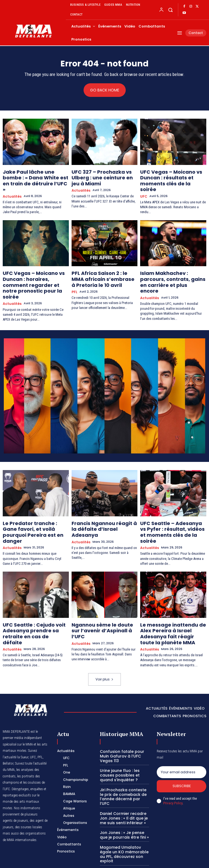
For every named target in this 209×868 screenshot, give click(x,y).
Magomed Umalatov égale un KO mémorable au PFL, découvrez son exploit (124, 800)
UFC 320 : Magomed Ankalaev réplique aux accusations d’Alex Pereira (123, 818)
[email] (182, 730)
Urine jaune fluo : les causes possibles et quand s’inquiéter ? (124, 732)
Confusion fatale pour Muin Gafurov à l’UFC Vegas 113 (120, 714)
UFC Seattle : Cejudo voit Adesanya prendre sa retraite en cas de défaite (34, 597)
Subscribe (182, 745)
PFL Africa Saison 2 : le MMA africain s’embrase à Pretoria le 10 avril (102, 267)
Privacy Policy (173, 762)
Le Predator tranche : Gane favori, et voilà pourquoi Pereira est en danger (31, 506)
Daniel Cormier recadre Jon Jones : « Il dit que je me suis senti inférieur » (125, 768)
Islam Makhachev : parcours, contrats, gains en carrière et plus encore (171, 267)
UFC (143, 187)
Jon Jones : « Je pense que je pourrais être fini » (123, 784)
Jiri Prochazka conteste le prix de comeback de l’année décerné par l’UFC (123, 750)
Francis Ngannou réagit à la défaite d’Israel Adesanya (100, 504)
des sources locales (29, 785)
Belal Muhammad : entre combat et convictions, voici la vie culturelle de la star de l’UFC (123, 839)
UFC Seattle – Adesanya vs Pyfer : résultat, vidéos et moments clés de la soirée (168, 506)
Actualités (11, 187)
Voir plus (104, 637)
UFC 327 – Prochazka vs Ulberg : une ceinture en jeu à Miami (104, 174)
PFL (74, 278)
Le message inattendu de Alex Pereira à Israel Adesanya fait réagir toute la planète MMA (171, 597)
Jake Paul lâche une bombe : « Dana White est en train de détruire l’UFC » (34, 176)
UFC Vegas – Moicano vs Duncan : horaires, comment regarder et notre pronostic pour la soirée (33, 269)
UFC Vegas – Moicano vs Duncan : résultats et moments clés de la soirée (173, 176)
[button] (170, 10)
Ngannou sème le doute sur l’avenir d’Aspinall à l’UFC (100, 595)
